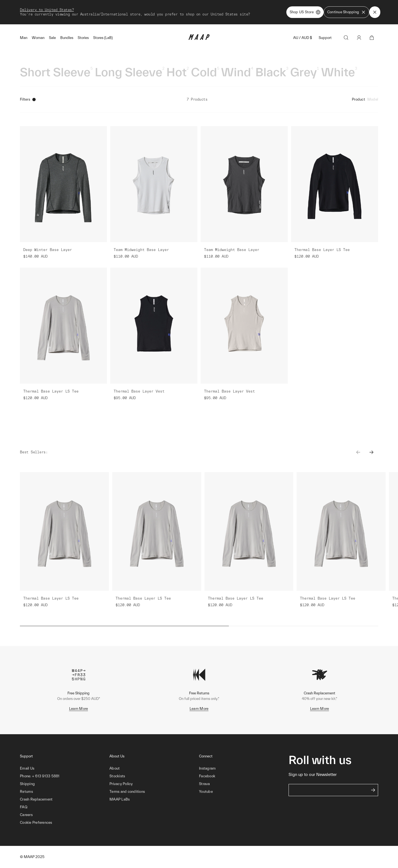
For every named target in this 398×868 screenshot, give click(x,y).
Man (24, 38)
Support (325, 38)
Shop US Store (305, 12)
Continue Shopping (346, 12)
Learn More (79, 709)
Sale (52, 38)
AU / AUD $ (303, 38)
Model (373, 99)
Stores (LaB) (103, 38)
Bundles (67, 38)
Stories (83, 38)
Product (358, 99)
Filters (28, 99)
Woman (38, 38)
